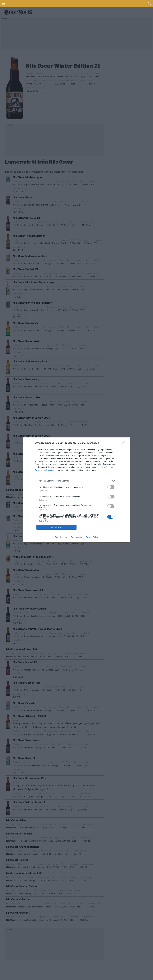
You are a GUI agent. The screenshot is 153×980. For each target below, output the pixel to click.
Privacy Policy (92, 537)
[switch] (111, 487)
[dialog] (76, 490)
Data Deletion (61, 537)
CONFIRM (56, 527)
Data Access (76, 537)
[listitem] (76, 481)
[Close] (124, 443)
